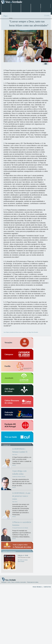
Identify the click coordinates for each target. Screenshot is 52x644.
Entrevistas (6, 10)
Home (6, 6)
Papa (36, 6)
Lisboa (16, 6)
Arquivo (26, 10)
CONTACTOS (47, 587)
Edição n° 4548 (23, 555)
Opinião (36, 10)
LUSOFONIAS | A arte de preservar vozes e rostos (21, 496)
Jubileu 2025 (26, 6)
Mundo (46, 6)
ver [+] (14, 465)
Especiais (16, 10)
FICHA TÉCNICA (37, 587)
